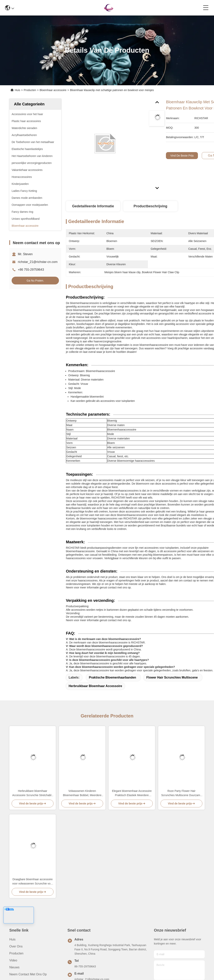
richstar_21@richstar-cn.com (38, 262)
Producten (30, 90)
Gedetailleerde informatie (93, 206)
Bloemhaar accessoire (53, 90)
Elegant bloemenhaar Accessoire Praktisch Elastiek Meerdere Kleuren (132, 793)
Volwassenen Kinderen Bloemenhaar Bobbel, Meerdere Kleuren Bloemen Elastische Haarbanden (82, 793)
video (13, 960)
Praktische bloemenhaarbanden (112, 677)
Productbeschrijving (150, 206)
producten (16, 953)
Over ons (16, 946)
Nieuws (14, 967)
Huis (17, 90)
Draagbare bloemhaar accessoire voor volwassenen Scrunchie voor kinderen (32, 882)
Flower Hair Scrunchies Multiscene (172, 677)
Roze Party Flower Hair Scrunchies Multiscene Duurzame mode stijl (182, 793)
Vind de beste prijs (182, 156)
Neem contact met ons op (28, 974)
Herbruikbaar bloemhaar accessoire (95, 686)
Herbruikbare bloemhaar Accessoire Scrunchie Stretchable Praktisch (32, 793)
